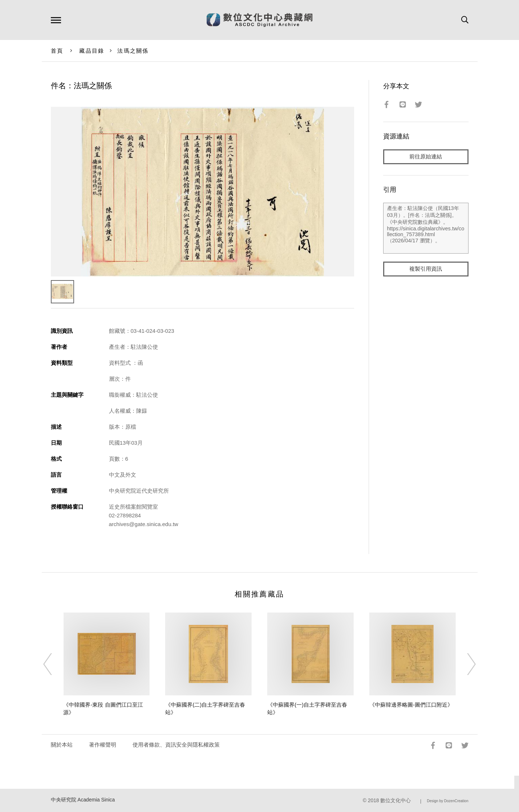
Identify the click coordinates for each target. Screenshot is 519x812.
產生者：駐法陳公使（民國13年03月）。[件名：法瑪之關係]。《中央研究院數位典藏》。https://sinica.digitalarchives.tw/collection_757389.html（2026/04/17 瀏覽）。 (426, 229)
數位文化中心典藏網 (259, 20)
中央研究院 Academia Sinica (83, 800)
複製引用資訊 (426, 269)
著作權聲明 (103, 745)
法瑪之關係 (133, 51)
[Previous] (54, 664)
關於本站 (62, 745)
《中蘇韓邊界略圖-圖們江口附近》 (411, 705)
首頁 (57, 51)
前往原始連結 (426, 157)
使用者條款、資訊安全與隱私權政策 (176, 745)
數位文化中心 (396, 801)
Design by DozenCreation (448, 801)
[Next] (465, 664)
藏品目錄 (92, 51)
